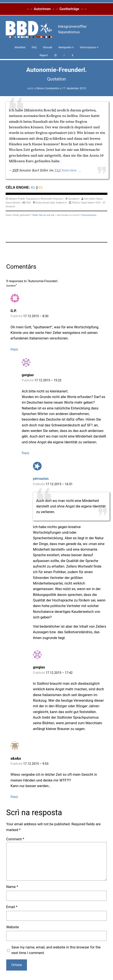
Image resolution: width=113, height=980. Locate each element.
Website (13, 927)
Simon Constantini (48, 88)
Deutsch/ (10, 206)
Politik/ (21, 198)
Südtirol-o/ (61, 202)
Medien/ (13, 198)
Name (12, 887)
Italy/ (53, 202)
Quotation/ (74, 198)
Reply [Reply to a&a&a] (14, 797)
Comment (15, 839)
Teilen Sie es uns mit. (44, 215)
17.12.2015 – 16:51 (59, 484)
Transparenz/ (33, 198)
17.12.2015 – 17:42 (59, 673)
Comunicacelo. (89, 215)
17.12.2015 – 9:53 (36, 764)
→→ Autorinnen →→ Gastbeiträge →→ (56, 9)
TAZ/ (28, 202)
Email (12, 907)
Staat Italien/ (88, 202)
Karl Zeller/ (90, 198)
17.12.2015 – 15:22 (48, 380)
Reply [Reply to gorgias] (26, 453)
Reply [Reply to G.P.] (14, 349)
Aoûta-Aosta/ (42, 202)
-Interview (65, 170)
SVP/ (98, 202)
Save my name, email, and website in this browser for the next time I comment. (56, 950)
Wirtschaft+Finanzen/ (52, 198)
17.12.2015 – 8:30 (36, 316)
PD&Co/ (76, 202)
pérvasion (41, 478)
